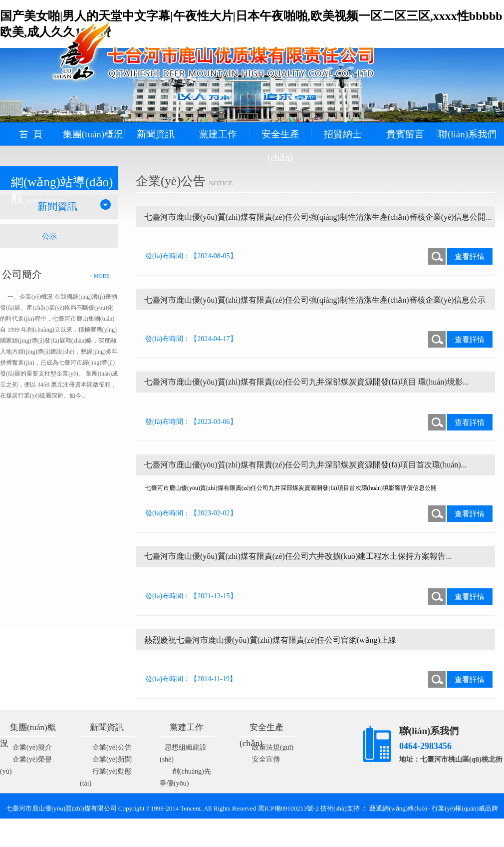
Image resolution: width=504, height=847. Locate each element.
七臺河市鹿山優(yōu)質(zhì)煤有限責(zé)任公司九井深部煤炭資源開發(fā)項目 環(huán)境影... (307, 382)
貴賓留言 (405, 134)
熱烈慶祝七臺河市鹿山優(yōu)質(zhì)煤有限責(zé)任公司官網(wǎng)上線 (270, 640)
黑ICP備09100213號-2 (289, 808)
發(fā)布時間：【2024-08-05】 (191, 256)
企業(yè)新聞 (112, 759)
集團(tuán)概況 (93, 134)
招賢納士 (343, 134)
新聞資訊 (156, 134)
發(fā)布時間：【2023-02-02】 (191, 513)
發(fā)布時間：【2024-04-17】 (191, 339)
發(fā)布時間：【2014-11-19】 (191, 679)
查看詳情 (470, 257)
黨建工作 (218, 134)
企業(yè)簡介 (32, 747)
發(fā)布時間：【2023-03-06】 (191, 422)
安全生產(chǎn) (280, 146)
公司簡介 (22, 274)
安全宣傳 (266, 759)
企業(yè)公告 (112, 747)
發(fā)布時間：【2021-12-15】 (191, 596)
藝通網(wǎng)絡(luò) (398, 808)
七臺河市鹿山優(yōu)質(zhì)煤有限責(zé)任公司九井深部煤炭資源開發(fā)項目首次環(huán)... (306, 465)
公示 (49, 236)
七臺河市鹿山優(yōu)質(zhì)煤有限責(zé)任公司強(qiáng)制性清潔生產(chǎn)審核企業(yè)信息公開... (318, 217)
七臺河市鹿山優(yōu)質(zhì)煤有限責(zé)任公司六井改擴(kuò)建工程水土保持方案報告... (298, 556)
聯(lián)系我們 (467, 134)
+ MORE (100, 276)
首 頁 (31, 134)
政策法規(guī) (273, 747)
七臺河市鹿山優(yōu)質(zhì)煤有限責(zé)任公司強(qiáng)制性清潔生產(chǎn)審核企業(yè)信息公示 (315, 300)
